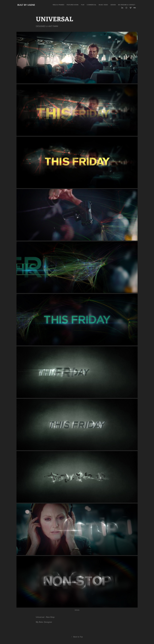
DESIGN (113, 5)
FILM (83, 5)
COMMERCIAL (91, 5)
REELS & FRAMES (58, 5)
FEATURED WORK (73, 5)
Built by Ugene (26, 5)
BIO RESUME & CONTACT (127, 5)
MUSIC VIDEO (103, 5)
